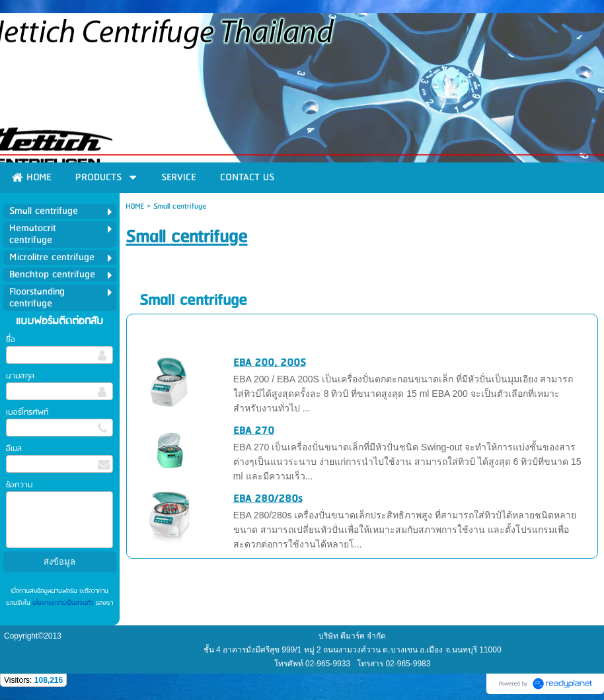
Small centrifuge (193, 300)
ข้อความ (19, 485)
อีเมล (14, 449)
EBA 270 (254, 431)
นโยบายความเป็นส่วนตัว (63, 603)
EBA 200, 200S (270, 363)
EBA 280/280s (268, 499)
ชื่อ (11, 340)
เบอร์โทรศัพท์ (27, 412)
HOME (135, 206)
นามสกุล (20, 376)
